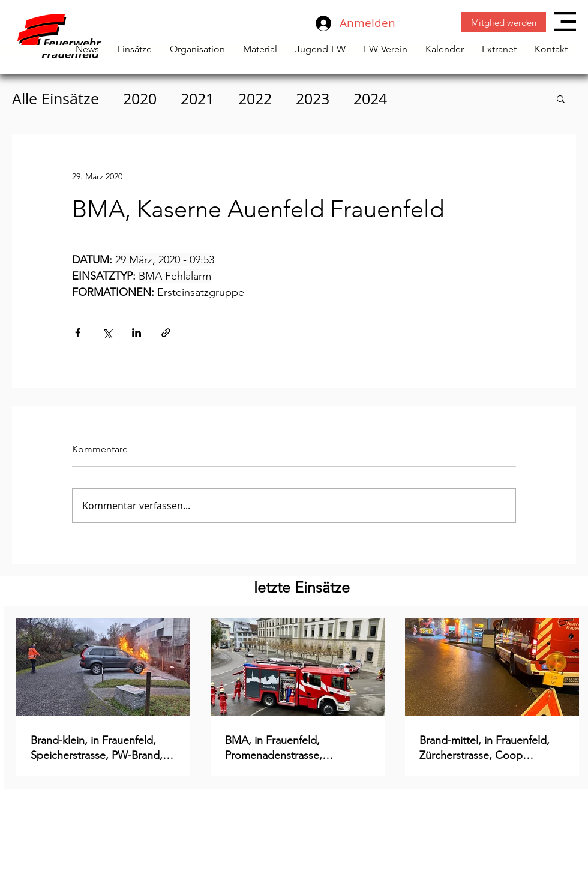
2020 (140, 99)
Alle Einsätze (55, 99)
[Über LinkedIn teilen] (136, 333)
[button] (565, 22)
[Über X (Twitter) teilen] (107, 333)
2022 (255, 99)
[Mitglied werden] (503, 22)
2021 (197, 99)
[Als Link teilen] (166, 333)
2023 (313, 99)
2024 (370, 99)
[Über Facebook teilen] (78, 333)
